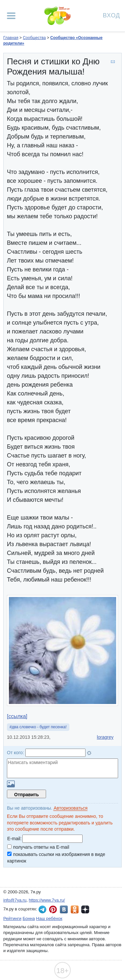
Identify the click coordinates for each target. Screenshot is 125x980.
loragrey (105, 737)
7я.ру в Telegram (42, 909)
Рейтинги (12, 918)
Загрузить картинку (11, 784)
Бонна (29, 918)
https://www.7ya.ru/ (47, 900)
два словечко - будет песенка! (39, 727)
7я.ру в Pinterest (53, 909)
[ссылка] (17, 716)
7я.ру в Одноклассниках (75, 909)
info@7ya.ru (15, 900)
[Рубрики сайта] (11, 16)
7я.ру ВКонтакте (64, 909)
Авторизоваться (71, 808)
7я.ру (85, 909)
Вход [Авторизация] (112, 15)
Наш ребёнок (49, 918)
